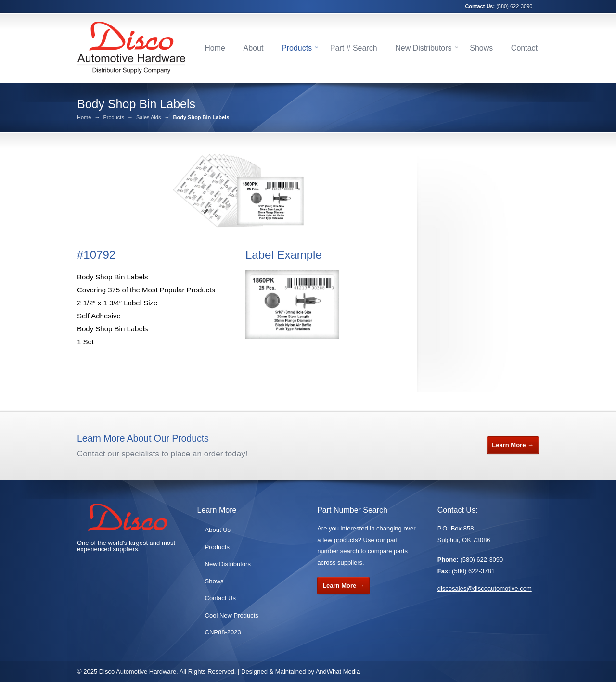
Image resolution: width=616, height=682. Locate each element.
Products (297, 48)
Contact (524, 48)
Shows (481, 48)
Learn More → (513, 445)
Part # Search (354, 48)
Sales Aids (148, 118)
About (254, 48)
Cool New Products (232, 615)
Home (215, 48)
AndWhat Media (338, 672)
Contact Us (220, 598)
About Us (218, 530)
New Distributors (423, 48)
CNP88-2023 (223, 632)
